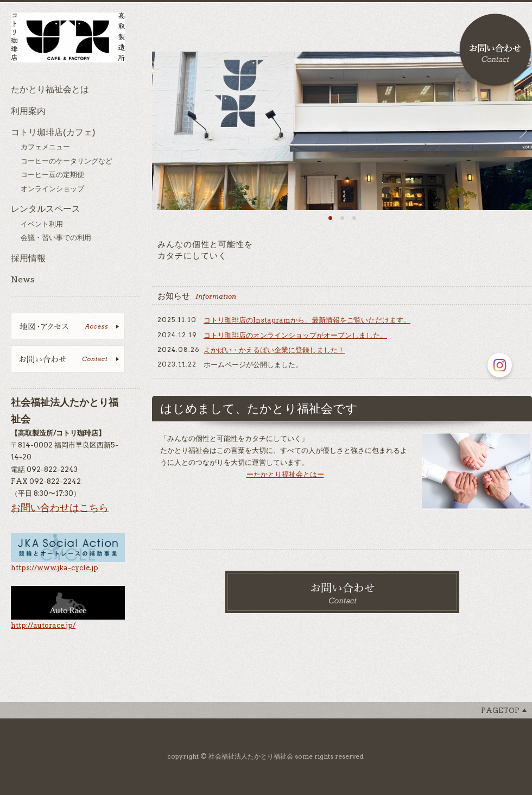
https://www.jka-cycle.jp (55, 568)
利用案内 (28, 111)
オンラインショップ (52, 189)
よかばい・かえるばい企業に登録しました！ (274, 350)
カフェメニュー (45, 147)
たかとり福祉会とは (50, 89)
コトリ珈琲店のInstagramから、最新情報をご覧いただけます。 (307, 320)
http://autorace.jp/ (43, 625)
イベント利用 (42, 224)
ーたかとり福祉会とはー (285, 474)
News (23, 279)
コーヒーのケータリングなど (66, 161)
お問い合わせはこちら (60, 507)
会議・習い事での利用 (56, 238)
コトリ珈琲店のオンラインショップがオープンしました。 (295, 335)
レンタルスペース (46, 209)
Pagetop (500, 711)
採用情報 (28, 258)
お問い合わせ (495, 50)
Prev (158, 131)
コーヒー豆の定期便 (52, 175)
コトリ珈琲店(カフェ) (53, 132)
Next (526, 131)
